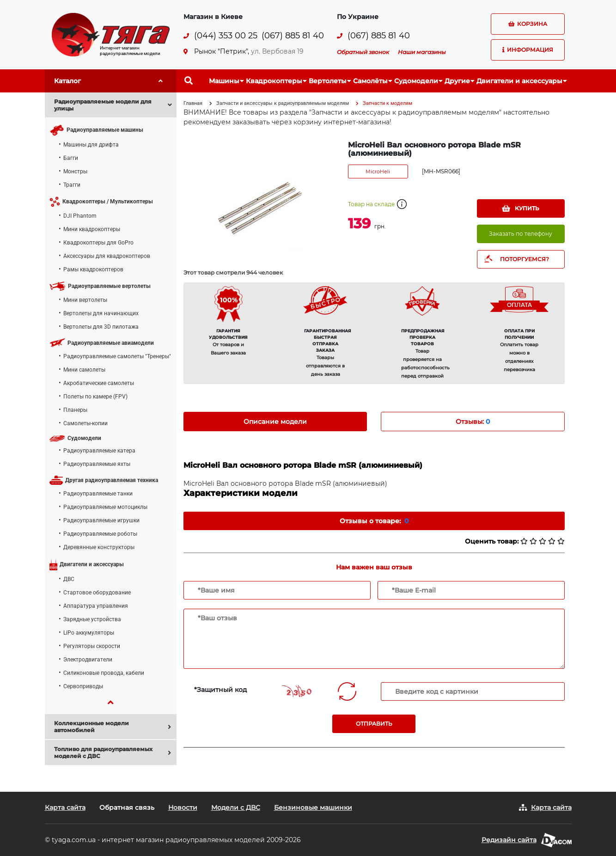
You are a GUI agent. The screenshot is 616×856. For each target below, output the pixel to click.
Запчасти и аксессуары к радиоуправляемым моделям (283, 103)
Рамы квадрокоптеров (93, 269)
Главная (193, 103)
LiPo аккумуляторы (89, 633)
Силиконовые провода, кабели (104, 673)
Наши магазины (422, 52)
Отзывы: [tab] (473, 422)
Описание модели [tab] (275, 422)
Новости (183, 807)
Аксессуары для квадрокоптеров (107, 256)
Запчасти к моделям (387, 103)
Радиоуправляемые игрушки (101, 520)
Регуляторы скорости (92, 646)
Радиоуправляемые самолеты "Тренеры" (117, 356)
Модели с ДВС (236, 807)
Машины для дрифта (91, 145)
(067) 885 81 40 (293, 36)
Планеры (75, 410)
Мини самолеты (84, 370)
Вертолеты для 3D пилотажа (101, 327)
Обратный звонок (363, 52)
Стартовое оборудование (97, 593)
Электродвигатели (88, 660)
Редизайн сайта (509, 840)
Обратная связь (127, 807)
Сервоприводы (83, 686)
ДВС (69, 579)
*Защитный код (220, 690)
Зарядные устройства (92, 619)
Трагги (72, 185)
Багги (71, 158)
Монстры (75, 171)
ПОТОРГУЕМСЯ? (525, 259)
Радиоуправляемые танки (98, 494)
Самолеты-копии (85, 423)
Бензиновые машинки (313, 807)
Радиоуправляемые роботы (100, 534)
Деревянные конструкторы (99, 547)
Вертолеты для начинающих (101, 313)
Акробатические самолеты (99, 383)
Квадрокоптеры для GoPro (98, 243)
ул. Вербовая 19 (277, 51)
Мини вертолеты (85, 300)
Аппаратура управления (96, 606)
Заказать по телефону (521, 234)
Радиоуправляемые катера (99, 451)
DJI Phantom (80, 216)
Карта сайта (65, 807)
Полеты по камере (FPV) (95, 397)
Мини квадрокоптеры (92, 229)
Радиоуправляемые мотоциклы (105, 507)
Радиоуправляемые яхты (97, 464)
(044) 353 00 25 (226, 36)
